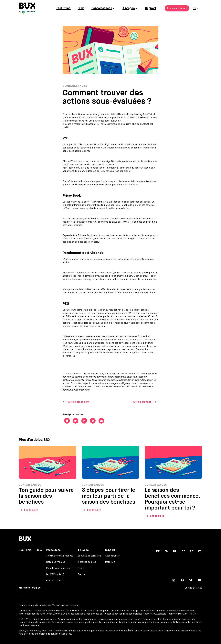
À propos (129, 8)
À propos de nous (87, 562)
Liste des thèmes (56, 562)
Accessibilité (112, 556)
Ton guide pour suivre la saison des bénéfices (46, 497)
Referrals (110, 562)
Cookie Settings (193, 588)
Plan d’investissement (58, 568)
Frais (81, 8)
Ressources (53, 550)
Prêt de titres (54, 581)
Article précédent (79, 402)
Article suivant (142, 402)
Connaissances (102, 8)
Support (151, 8)
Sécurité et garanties (89, 556)
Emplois (82, 568)
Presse (81, 575)
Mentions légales (30, 588)
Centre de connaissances (60, 556)
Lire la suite (31, 511)
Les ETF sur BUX (55, 575)
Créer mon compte (177, 8)
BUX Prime (63, 8)
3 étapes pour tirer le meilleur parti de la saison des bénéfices (109, 497)
